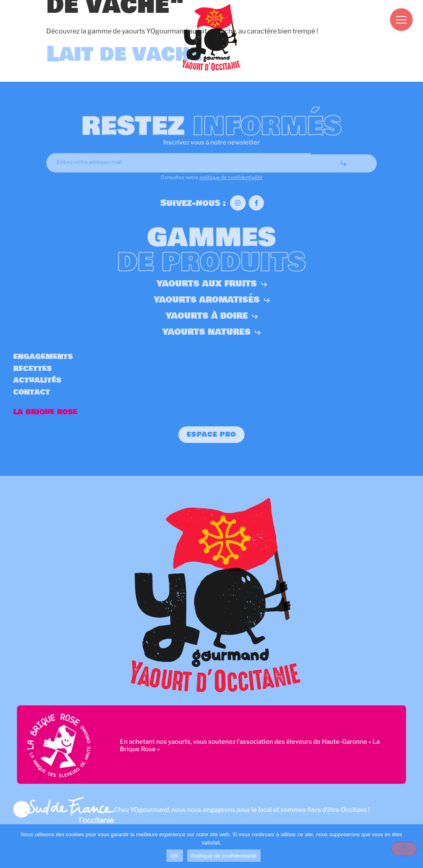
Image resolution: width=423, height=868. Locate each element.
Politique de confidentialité (224, 856)
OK (175, 856)
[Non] (404, 849)
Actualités (37, 380)
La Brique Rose (45, 412)
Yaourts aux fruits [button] (212, 284)
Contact (32, 392)
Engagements (43, 357)
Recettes (32, 369)
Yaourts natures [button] (211, 332)
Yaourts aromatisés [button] (212, 300)
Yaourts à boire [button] (212, 316)
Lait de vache (124, 54)
